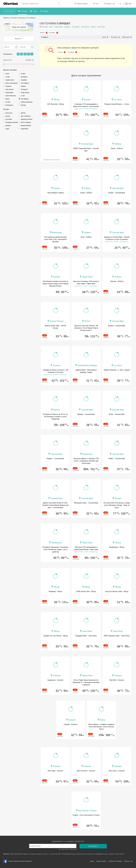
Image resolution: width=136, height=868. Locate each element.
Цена (105, 37)
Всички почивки (10, 70)
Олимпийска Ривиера (87, 365)
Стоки (34, 11)
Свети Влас (87, 631)
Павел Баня (87, 277)
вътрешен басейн (27, 119)
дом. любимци (26, 116)
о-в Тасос (118, 100)
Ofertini (11, 4)
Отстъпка (115, 37)
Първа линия (10, 80)
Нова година (25, 93)
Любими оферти (81, 4)
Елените (57, 676)
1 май (23, 96)
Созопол (57, 365)
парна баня (25, 129)
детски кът (9, 113)
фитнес (23, 113)
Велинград (57, 232)
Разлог (87, 321)
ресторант (9, 119)
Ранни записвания (11, 83)
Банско (87, 100)
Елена (103, 720)
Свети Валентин (11, 96)
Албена (118, 144)
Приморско (57, 543)
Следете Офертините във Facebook (20, 861)
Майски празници (27, 102)
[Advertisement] (55, 139)
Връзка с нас (109, 4)
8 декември (9, 93)
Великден (24, 77)
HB (25, 54)
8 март (23, 74)
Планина (8, 86)
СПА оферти (25, 83)
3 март (8, 77)
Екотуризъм (9, 105)
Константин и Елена (87, 811)
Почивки (23, 11)
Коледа (23, 105)
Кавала (57, 188)
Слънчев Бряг (87, 144)
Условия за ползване (115, 861)
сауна (7, 129)
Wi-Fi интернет (26, 122)
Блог (96, 4)
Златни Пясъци (57, 321)
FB (28, 54)
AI (32, 54)
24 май (8, 102)
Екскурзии (24, 89)
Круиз (7, 99)
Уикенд (23, 86)
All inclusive (85, 27)
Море (7, 74)
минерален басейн (12, 122)
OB (18, 54)
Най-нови (127, 37)
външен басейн (26, 126)
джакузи (8, 126)
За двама (24, 80)
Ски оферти (25, 99)
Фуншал (19, 39)
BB (22, 54)
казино (8, 116)
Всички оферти (9, 11)
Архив (92, 861)
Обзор (57, 100)
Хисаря (118, 498)
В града (44, 11)
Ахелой (57, 277)
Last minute (9, 89)
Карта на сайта (101, 861)
